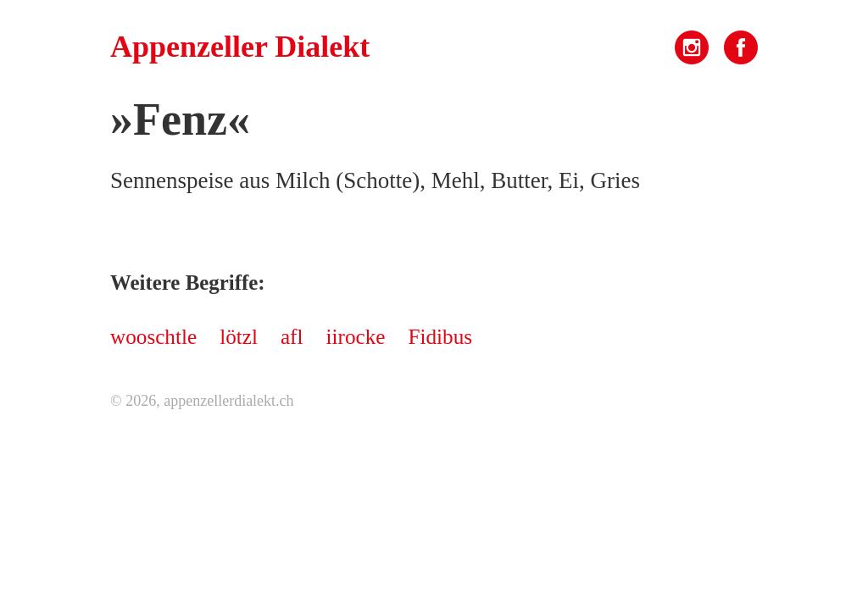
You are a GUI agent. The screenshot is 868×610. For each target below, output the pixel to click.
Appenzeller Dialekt (240, 47)
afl (292, 337)
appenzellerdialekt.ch (228, 401)
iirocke (356, 337)
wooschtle (153, 337)
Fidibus (440, 337)
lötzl (239, 337)
